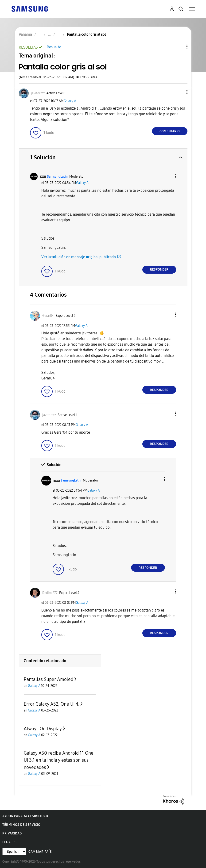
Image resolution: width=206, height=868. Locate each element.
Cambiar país (40, 852)
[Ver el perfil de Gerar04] (48, 316)
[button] (179, 92)
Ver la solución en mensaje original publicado (79, 257)
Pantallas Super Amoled (49, 679)
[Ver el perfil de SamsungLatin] (57, 177)
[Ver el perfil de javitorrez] (38, 93)
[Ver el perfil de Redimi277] (50, 593)
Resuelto (54, 47)
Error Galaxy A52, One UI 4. (52, 704)
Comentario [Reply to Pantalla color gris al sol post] (170, 131)
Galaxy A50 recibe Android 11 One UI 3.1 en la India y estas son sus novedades (59, 760)
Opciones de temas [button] (179, 47)
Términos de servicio (21, 825)
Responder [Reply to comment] (159, 270)
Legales (9, 842)
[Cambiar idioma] (14, 852)
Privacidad (12, 833)
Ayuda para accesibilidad (25, 816)
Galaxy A (70, 101)
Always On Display (43, 729)
